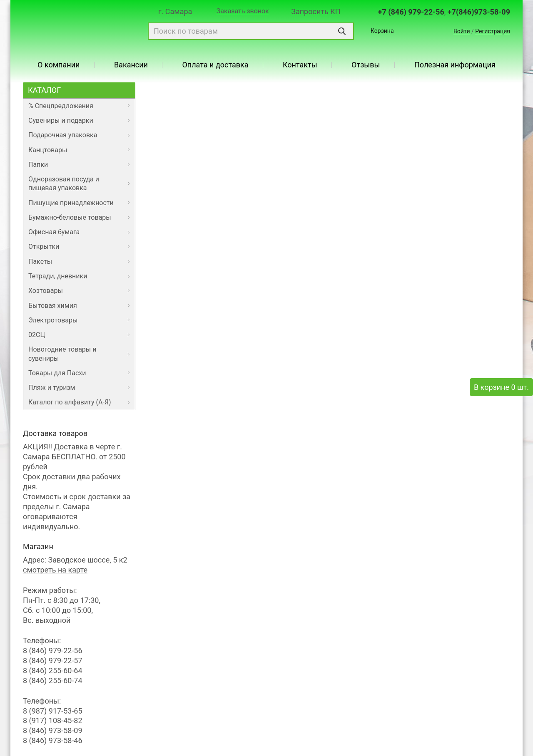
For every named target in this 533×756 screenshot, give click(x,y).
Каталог (44, 90)
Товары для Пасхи (57, 373)
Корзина (382, 31)
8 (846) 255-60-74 (53, 680)
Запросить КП (316, 12)
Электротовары (53, 320)
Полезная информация (455, 65)
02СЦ (37, 335)
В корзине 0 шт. (501, 387)
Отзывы (366, 65)
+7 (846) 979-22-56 (411, 12)
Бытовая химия (53, 306)
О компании (59, 65)
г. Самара (175, 12)
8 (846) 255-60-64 (53, 670)
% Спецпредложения (61, 106)
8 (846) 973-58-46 (53, 740)
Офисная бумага (54, 232)
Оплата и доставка (215, 65)
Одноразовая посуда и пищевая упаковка (64, 183)
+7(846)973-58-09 (479, 12)
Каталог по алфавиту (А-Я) (70, 402)
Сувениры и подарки (61, 120)
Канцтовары (48, 150)
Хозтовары (46, 291)
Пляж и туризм (52, 388)
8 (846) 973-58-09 (53, 730)
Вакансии (131, 65)
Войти (462, 31)
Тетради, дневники (58, 276)
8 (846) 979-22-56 (53, 651)
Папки (38, 165)
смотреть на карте (55, 570)
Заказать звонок (243, 11)
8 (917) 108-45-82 (53, 720)
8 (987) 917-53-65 (53, 711)
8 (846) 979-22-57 (53, 661)
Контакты (300, 65)
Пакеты (40, 262)
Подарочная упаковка (63, 135)
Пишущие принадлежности (71, 203)
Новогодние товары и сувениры (62, 354)
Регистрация (493, 31)
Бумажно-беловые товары (70, 217)
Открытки (44, 247)
